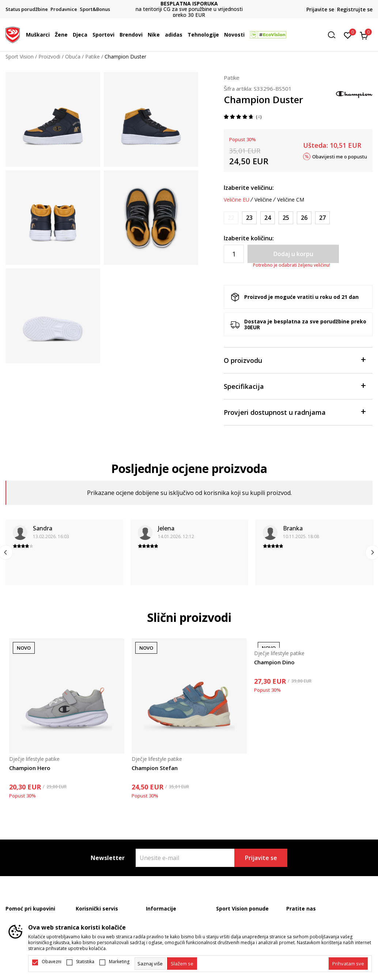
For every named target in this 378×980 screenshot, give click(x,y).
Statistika (85, 962)
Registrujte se (355, 9)
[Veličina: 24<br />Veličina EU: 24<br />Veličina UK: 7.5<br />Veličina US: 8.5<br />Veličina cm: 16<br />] (268, 218)
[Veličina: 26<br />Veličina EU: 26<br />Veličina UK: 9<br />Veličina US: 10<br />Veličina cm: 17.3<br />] (304, 218)
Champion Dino (274, 662)
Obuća (73, 57)
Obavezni (52, 962)
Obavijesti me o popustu (340, 156)
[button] (334, 35)
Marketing (119, 962)
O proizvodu (294, 360)
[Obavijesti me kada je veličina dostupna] (231, 218)
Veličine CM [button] (291, 200)
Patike (92, 57)
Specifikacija (294, 386)
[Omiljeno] (348, 35)
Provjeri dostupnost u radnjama (294, 412)
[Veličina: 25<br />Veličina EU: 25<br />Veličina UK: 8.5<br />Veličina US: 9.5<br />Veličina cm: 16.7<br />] (286, 218)
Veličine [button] (263, 200)
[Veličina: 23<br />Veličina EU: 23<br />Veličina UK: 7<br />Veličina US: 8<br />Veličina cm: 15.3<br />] (249, 218)
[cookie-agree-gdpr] (182, 964)
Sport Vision (20, 57)
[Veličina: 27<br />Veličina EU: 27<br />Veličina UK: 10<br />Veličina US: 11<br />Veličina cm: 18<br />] (322, 218)
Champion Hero (30, 768)
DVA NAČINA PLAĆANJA (189, 6)
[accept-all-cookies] (348, 964)
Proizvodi (49, 57)
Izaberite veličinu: (249, 188)
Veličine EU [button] (237, 200)
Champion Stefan (155, 768)
